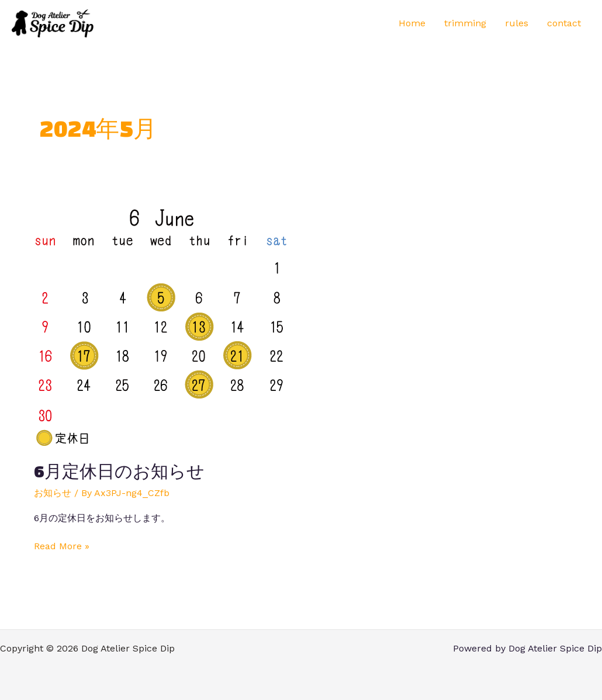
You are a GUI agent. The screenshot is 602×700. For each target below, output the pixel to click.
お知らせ (53, 493)
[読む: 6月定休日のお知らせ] (161, 326)
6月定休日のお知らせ (119, 471)
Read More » (62, 545)
